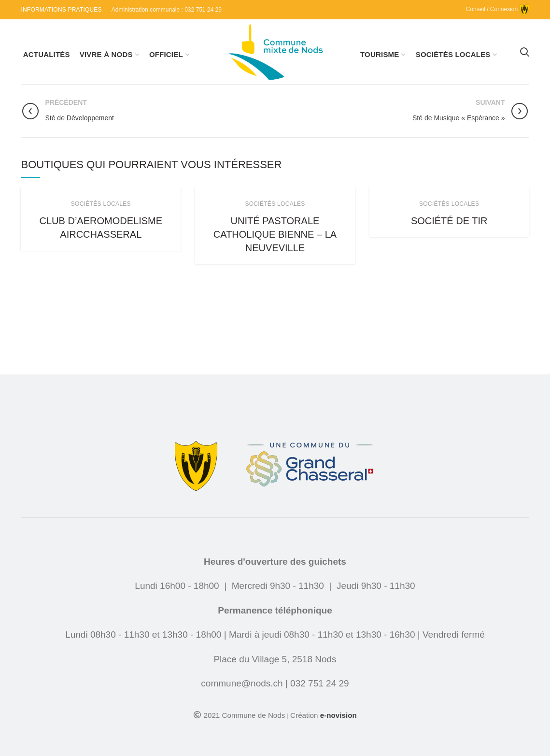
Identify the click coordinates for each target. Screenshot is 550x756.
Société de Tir (449, 221)
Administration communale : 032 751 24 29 (167, 10)
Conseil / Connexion (498, 9)
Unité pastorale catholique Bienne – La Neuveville (275, 234)
